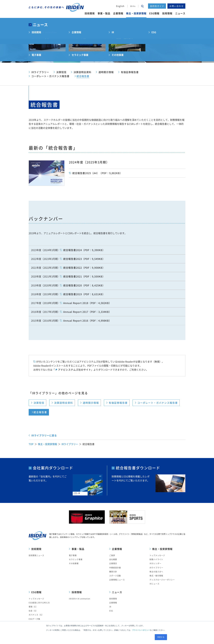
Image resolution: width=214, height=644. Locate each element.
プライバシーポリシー (141, 630)
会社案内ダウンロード (53, 468)
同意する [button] (161, 637)
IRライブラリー (70, 444)
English (120, 6)
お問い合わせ (177, 6)
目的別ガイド (157, 6)
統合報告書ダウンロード (138, 468)
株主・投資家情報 (47, 444)
